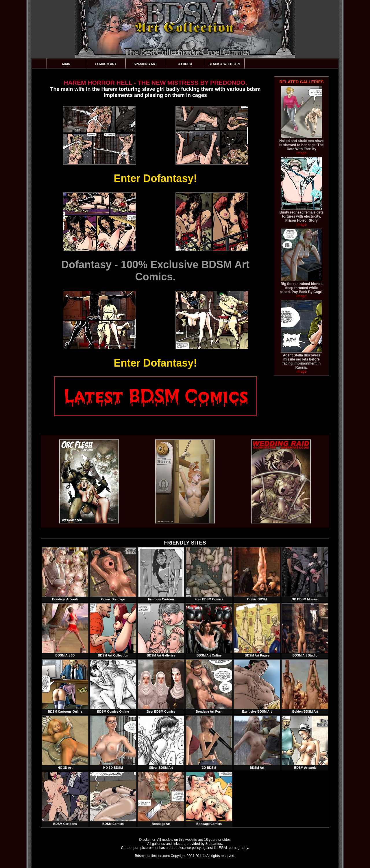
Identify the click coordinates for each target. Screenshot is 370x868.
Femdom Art (106, 64)
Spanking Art (146, 64)
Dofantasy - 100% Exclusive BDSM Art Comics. (155, 271)
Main (66, 64)
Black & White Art (224, 64)
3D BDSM (185, 64)
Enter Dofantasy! (155, 178)
